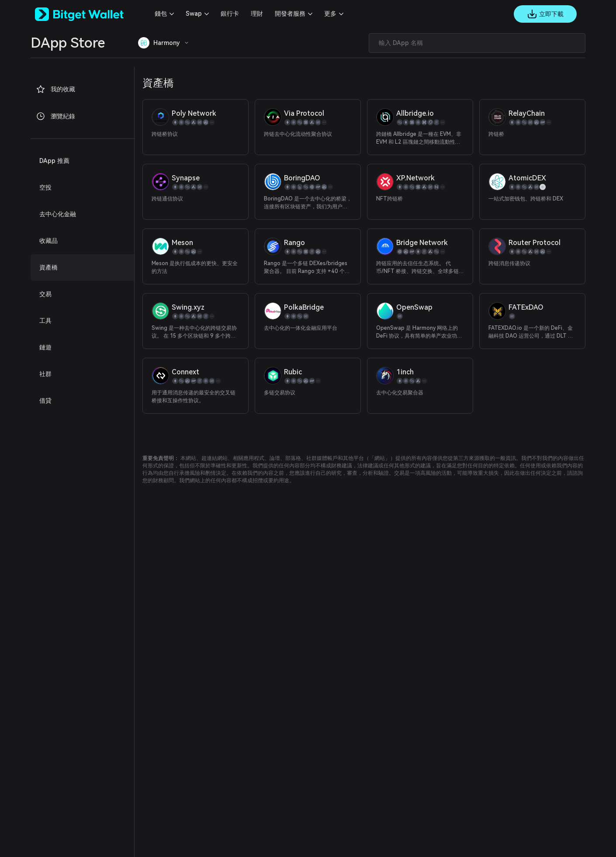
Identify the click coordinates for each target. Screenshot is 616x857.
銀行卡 (230, 14)
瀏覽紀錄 (55, 116)
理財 (257, 14)
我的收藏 (55, 89)
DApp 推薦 (54, 161)
